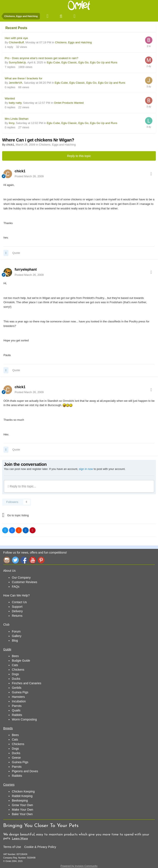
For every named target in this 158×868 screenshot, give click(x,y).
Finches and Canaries (27, 683)
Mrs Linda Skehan (17, 119)
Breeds (8, 728)
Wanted (10, 98)
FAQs (16, 587)
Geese (16, 758)
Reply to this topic (79, 156)
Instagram (7, 560)
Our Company (21, 578)
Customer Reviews (24, 582)
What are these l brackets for (23, 78)
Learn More (20, 839)
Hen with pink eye (16, 38)
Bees (15, 656)
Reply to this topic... (22, 486)
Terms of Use (12, 847)
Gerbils (17, 688)
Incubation (19, 701)
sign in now (86, 469)
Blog (15, 640)
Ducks (16, 679)
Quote (16, 253)
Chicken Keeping (23, 791)
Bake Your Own (22, 814)
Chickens (18, 670)
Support (17, 607)
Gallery (17, 636)
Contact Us (19, 602)
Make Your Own (23, 810)
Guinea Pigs (20, 692)
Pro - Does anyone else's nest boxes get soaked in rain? (41, 58)
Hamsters (18, 697)
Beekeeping (20, 801)
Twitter (15, 560)
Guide (7, 649)
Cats (15, 665)
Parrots (17, 706)
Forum (16, 631)
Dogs (15, 674)
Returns (17, 616)
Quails (16, 710)
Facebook (24, 560)
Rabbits (17, 715)
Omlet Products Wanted (69, 103)
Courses (9, 785)
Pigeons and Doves (25, 771)
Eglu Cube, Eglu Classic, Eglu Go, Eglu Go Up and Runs (82, 62)
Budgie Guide (21, 661)
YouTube (33, 560)
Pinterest (41, 560)
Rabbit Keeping (22, 796)
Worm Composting (24, 719)
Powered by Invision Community (79, 866)
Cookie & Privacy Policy (40, 847)
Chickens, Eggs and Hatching (73, 42)
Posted (29, 176)
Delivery (17, 611)
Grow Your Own (22, 805)
